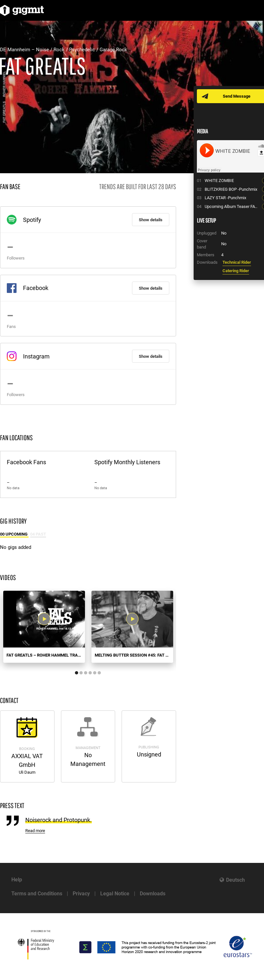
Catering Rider (236, 271)
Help (17, 880)
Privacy (81, 894)
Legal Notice (115, 894)
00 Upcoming (14, 534)
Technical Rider (237, 262)
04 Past (38, 534)
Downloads (153, 894)
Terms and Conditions (37, 894)
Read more (35, 831)
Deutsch (235, 880)
